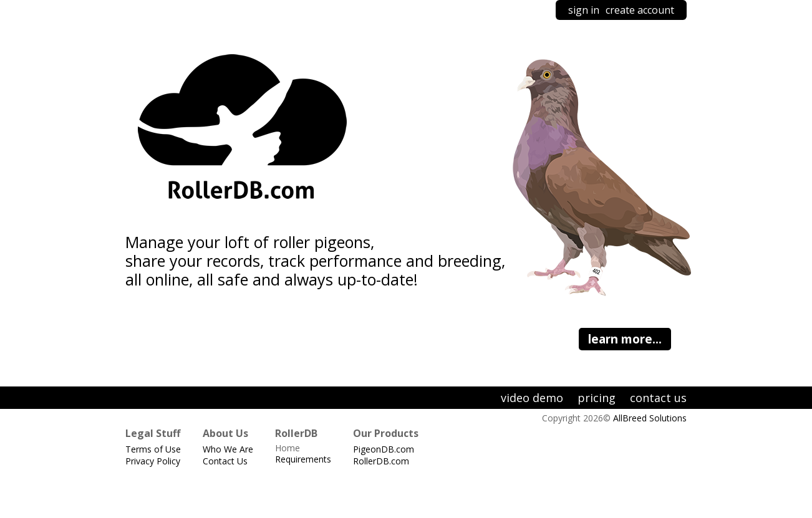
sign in (584, 10)
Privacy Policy (153, 461)
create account (640, 10)
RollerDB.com (381, 461)
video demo (532, 398)
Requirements (303, 459)
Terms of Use (153, 449)
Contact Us (225, 461)
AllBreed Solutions (650, 418)
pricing (597, 398)
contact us (658, 398)
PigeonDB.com (384, 449)
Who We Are (228, 449)
